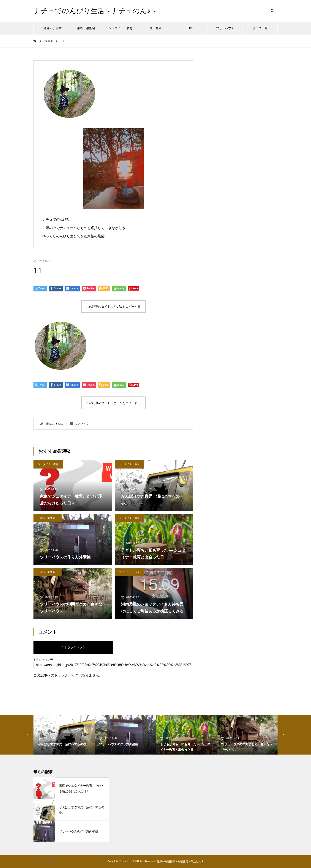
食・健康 (155, 28)
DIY (190, 28)
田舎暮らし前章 (51, 28)
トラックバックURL (44, 660)
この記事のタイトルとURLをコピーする (113, 307)
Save (135, 288)
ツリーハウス (225, 28)
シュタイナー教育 (121, 28)
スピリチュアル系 (129, 572)
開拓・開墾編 (86, 28)
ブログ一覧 (260, 28)
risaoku (59, 424)
